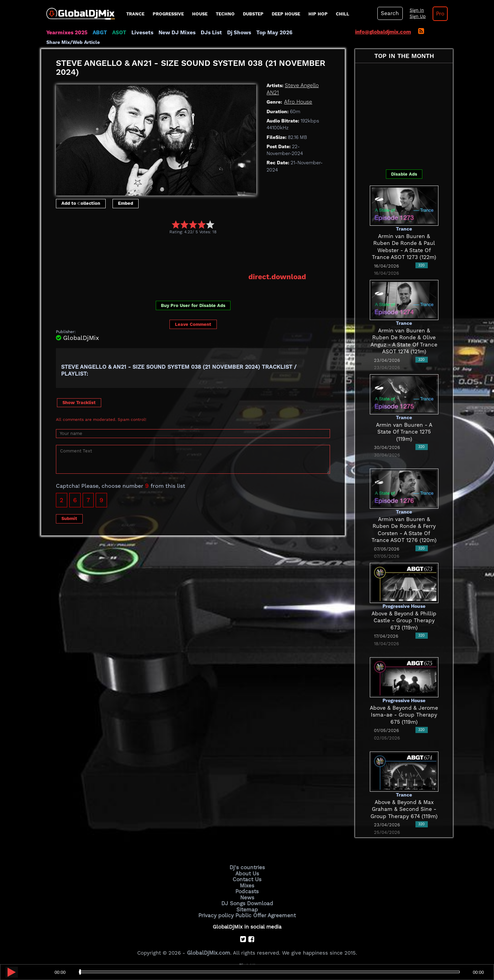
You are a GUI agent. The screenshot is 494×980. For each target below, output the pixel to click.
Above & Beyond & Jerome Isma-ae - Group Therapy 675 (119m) (404, 715)
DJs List (208, 33)
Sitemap (247, 908)
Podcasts (247, 891)
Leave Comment (193, 324)
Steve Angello (301, 85)
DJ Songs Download (247, 902)
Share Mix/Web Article (73, 42)
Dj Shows (236, 33)
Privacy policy (217, 914)
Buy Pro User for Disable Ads (193, 305)
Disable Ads (404, 174)
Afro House (298, 102)
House (200, 14)
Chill (343, 14)
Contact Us (247, 879)
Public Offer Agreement (265, 914)
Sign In (415, 10)
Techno (225, 14)
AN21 (273, 92)
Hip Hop (318, 14)
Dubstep (253, 14)
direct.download (278, 276)
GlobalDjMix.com (209, 951)
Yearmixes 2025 (66, 33)
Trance (135, 14)
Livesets (141, 33)
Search (389, 13)
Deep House (286, 14)
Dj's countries (247, 867)
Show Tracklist (79, 402)
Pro (438, 14)
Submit (69, 518)
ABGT (99, 33)
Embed (126, 203)
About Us (247, 873)
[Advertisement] (181, 253)
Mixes (247, 885)
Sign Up (416, 16)
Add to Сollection (81, 203)
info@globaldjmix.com (383, 32)
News (247, 897)
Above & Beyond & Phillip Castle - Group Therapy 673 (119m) (404, 620)
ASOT (118, 33)
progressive (168, 14)
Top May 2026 (270, 33)
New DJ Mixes (175, 33)
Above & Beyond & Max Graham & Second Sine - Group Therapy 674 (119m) (404, 809)
